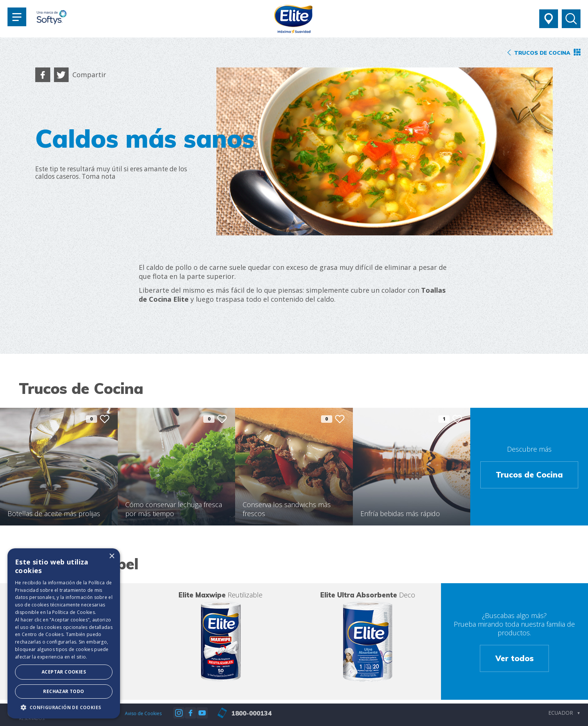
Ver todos (514, 658)
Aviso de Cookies (143, 713)
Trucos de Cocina (529, 475)
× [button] (112, 556)
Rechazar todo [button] (64, 691)
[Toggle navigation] (17, 17)
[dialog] (64, 633)
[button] (64, 707)
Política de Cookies (73, 612)
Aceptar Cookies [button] (64, 672)
